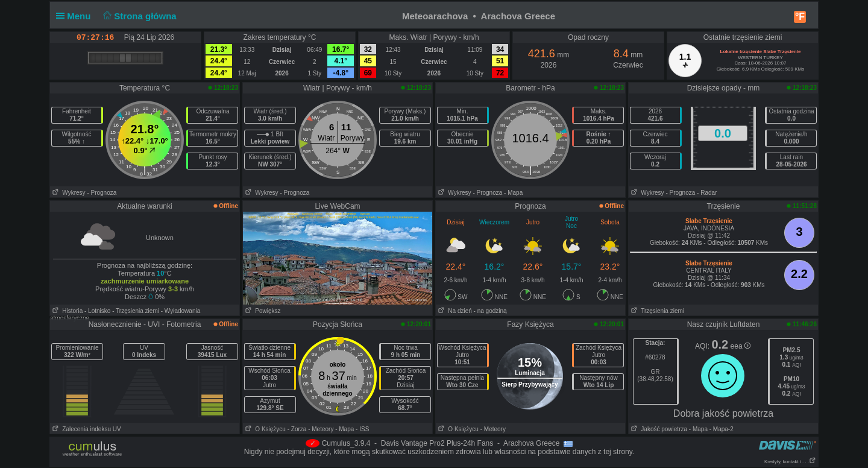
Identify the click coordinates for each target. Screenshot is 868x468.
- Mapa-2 (721, 429)
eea (741, 346)
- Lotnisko (97, 311)
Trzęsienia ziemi (656, 311)
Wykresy (68, 193)
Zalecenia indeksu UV (86, 429)
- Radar (707, 193)
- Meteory (321, 429)
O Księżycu (264, 429)
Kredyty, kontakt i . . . (790, 462)
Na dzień (454, 311)
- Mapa (513, 193)
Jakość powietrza (658, 429)
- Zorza (297, 429)
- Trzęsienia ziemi (136, 311)
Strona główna (139, 16)
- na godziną (490, 311)
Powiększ (262, 311)
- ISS (362, 429)
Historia (66, 311)
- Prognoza (102, 193)
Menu (76, 16)
